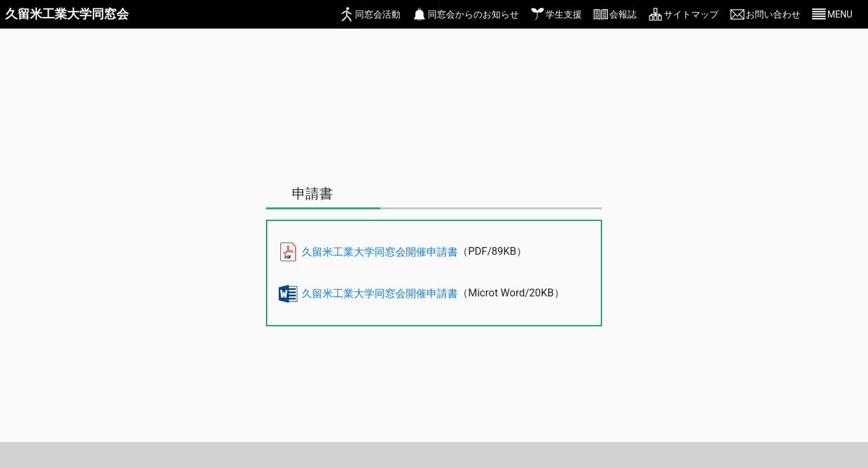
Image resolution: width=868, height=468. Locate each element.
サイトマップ (691, 14)
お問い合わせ (773, 14)
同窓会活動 (378, 14)
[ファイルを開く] (540, 252)
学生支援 (564, 14)
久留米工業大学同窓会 (67, 14)
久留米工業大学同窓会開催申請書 (380, 252)
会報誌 (623, 14)
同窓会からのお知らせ (473, 14)
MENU (840, 14)
